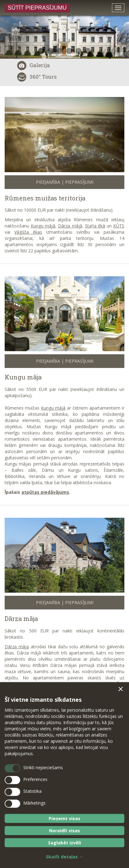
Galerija (33, 65)
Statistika (32, 791)
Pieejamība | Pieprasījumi (65, 182)
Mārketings (34, 803)
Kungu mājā (43, 226)
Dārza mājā (70, 226)
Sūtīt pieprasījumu (37, 8)
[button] (121, 689)
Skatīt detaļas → (65, 857)
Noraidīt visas (64, 831)
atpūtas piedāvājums (45, 492)
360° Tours (37, 77)
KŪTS (119, 226)
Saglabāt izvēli (64, 843)
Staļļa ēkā (95, 226)
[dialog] (64, 775)
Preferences (35, 779)
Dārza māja (21, 618)
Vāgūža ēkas (28, 232)
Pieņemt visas (64, 818)
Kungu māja (23, 377)
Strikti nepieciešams (43, 767)
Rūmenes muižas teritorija (45, 198)
